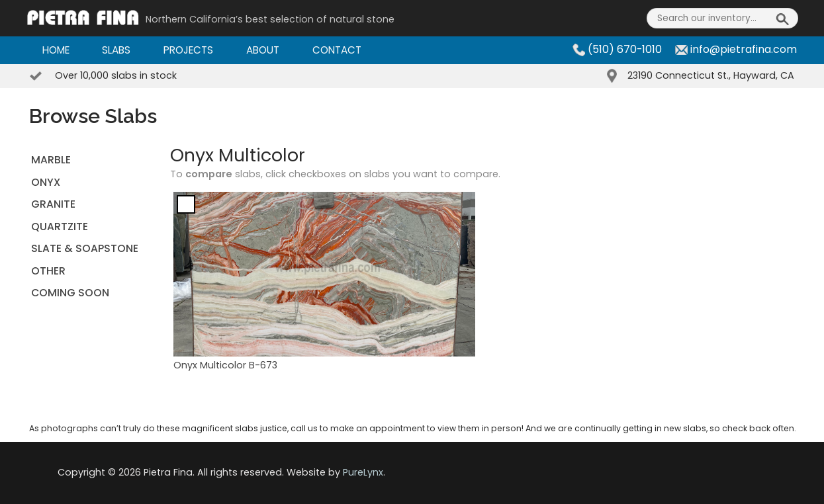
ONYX (46, 182)
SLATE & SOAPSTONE (85, 248)
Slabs (116, 50)
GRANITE (53, 204)
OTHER (48, 271)
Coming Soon (70, 293)
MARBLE (51, 160)
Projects (188, 50)
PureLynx (363, 472)
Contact (337, 50)
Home (56, 50)
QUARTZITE (60, 227)
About (263, 50)
